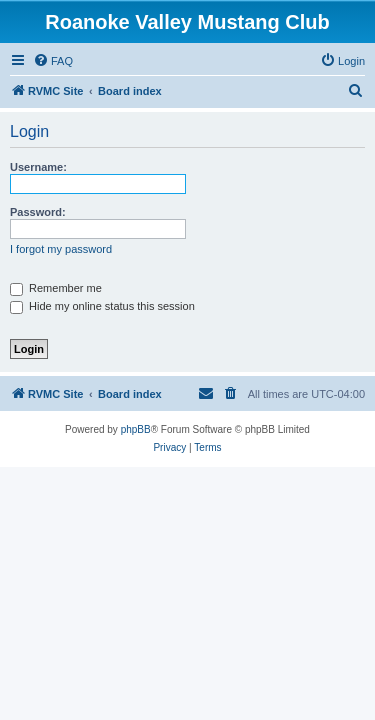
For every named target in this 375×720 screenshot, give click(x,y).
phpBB (136, 429)
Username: (38, 167)
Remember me (56, 288)
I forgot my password (61, 249)
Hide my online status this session (102, 306)
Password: (38, 212)
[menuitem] (53, 61)
